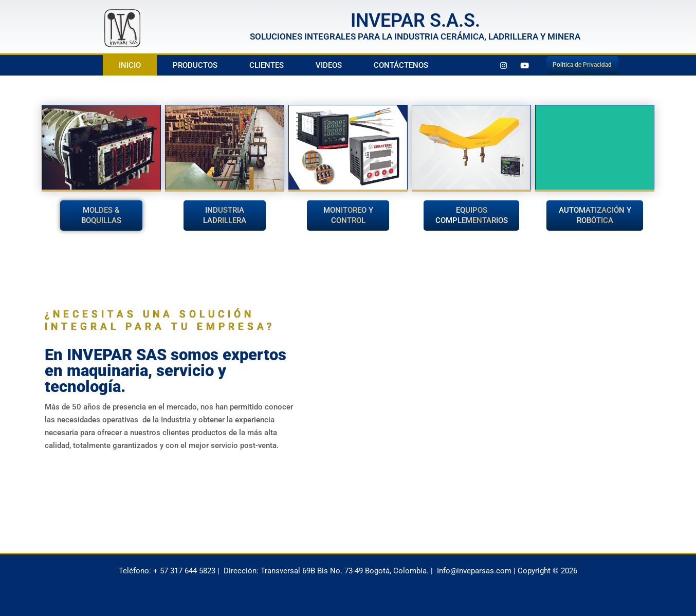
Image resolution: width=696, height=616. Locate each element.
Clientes (267, 65)
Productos (195, 65)
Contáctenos (401, 65)
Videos (329, 65)
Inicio (130, 65)
